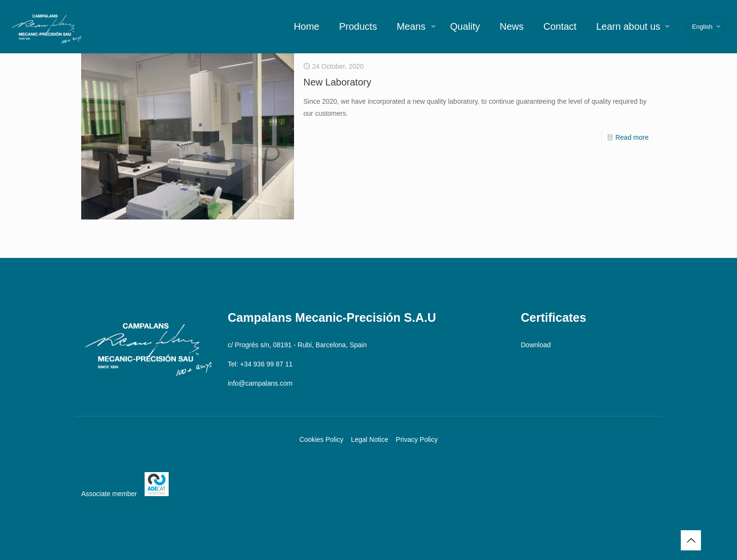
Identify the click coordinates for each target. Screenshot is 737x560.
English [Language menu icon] (707, 27)
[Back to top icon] (691, 540)
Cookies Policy (321, 439)
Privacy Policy (417, 439)
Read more (632, 137)
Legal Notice (369, 439)
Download (536, 345)
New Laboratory (338, 82)
